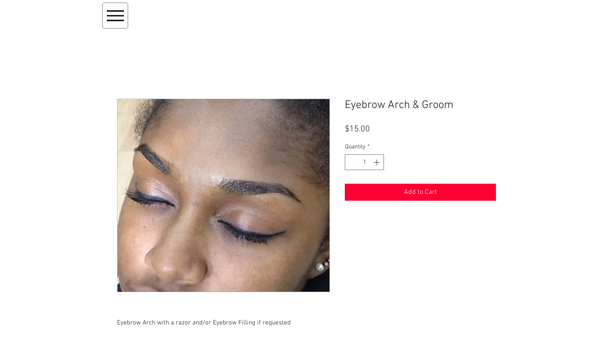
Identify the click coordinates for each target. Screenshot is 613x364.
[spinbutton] (364, 162)
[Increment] (377, 162)
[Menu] (115, 16)
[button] (460, 13)
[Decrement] (351, 162)
